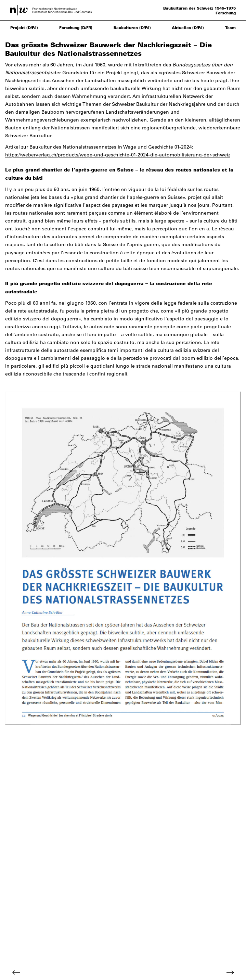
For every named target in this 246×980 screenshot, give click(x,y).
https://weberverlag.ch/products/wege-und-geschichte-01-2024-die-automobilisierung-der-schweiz (118, 155)
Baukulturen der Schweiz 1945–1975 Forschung (199, 11)
